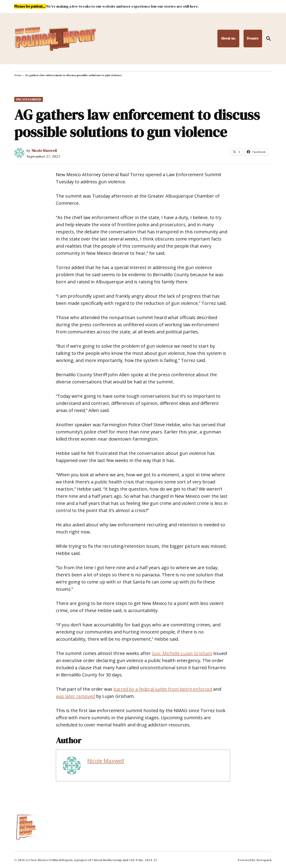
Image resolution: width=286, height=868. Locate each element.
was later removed (75, 696)
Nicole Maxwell (44, 151)
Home (18, 75)
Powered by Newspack (255, 860)
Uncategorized (29, 99)
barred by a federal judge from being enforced (163, 689)
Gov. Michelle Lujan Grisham (182, 653)
